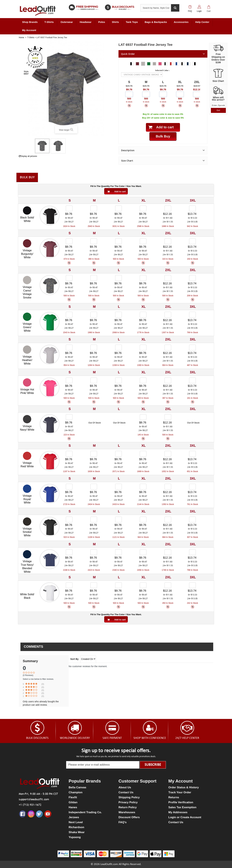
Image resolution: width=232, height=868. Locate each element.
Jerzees (74, 817)
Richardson (76, 827)
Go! (218, 110)
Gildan (73, 802)
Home (21, 38)
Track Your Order (180, 792)
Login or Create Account (185, 817)
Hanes (73, 807)
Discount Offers (129, 817)
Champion (76, 792)
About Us (125, 787)
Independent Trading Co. (85, 812)
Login (199, 11)
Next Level (76, 822)
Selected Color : (163, 70)
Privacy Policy (128, 802)
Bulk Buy (27, 177)
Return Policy (128, 807)
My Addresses (178, 812)
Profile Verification (181, 802)
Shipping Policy (129, 797)
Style (26, 72)
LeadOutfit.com (109, 864)
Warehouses (127, 812)
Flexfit (73, 797)
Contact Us (126, 792)
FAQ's (122, 822)
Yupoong (75, 837)
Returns (174, 797)
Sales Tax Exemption (182, 807)
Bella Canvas (77, 787)
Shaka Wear (77, 832)
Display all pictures (28, 156)
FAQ (190, 11)
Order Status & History (184, 787)
